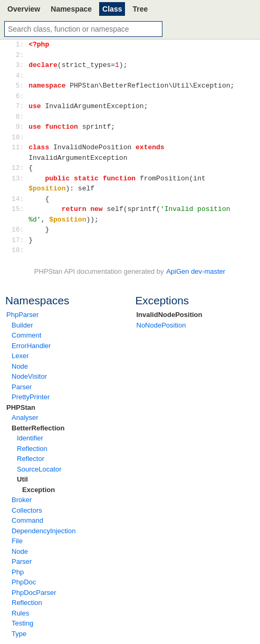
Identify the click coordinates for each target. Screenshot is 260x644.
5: (20, 85)
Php (18, 572)
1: (20, 44)
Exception (38, 490)
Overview (24, 9)
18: (20, 250)
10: (20, 137)
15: (20, 209)
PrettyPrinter (31, 397)
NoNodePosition (161, 325)
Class (112, 9)
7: (20, 106)
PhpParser (22, 315)
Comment (26, 335)
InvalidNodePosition (170, 315)
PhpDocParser (34, 593)
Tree (140, 9)
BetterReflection (38, 428)
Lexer (20, 356)
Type (19, 634)
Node (20, 366)
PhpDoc (24, 582)
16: (20, 229)
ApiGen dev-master (196, 271)
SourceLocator (39, 469)
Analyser (25, 417)
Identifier (30, 438)
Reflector (31, 459)
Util (22, 479)
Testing (22, 623)
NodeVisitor (29, 376)
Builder (22, 325)
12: (20, 168)
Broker (22, 500)
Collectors (27, 510)
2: (20, 55)
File (17, 541)
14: (20, 199)
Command (27, 520)
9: (20, 127)
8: (20, 117)
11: (20, 147)
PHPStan (21, 407)
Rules (20, 613)
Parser (22, 387)
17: (20, 240)
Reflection (32, 449)
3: (20, 65)
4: (20, 75)
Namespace (71, 9)
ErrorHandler (31, 346)
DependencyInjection (44, 531)
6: (20, 96)
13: (20, 178)
